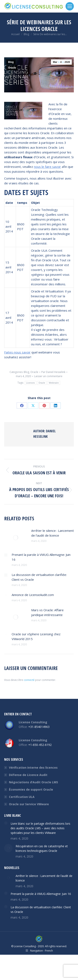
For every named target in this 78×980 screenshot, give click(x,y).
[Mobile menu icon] (70, 6)
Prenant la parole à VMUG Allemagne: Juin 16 (41, 557)
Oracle (12, 68)
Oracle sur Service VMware (29, 804)
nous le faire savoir (47, 167)
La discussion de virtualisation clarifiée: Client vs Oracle (39, 577)
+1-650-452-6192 (40, 745)
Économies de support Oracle (31, 789)
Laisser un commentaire (48, 376)
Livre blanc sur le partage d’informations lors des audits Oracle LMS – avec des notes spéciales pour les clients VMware (40, 828)
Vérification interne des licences (33, 768)
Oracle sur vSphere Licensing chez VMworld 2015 (36, 636)
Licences (31, 383)
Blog (11, 62)
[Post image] (16, 538)
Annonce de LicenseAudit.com (33, 595)
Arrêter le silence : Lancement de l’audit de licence (53, 533)
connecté (29, 680)
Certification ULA (22, 797)
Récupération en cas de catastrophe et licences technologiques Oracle (42, 848)
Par (53, 372)
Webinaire (54, 383)
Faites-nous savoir (17, 352)
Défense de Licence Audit (28, 775)
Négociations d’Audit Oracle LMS (33, 782)
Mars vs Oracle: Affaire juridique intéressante (47, 612)
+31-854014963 (39, 727)
